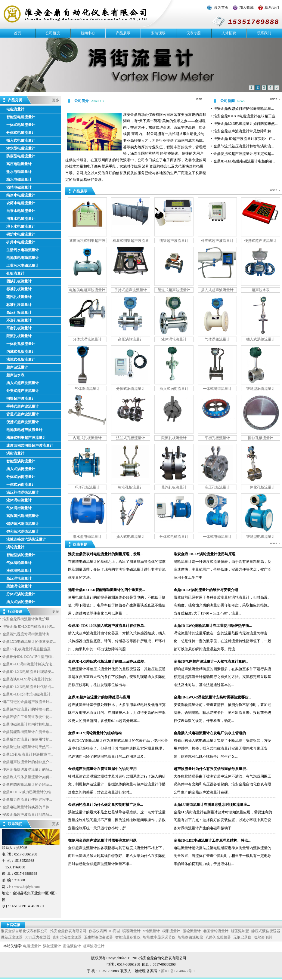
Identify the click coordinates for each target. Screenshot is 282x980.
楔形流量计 (171, 931)
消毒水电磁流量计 (21, 219)
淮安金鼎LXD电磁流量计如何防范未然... (246, 124)
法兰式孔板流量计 (21, 359)
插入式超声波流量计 (23, 383)
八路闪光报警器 (218, 937)
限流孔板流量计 (19, 336)
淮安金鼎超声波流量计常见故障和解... (244, 131)
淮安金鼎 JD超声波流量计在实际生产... (244, 139)
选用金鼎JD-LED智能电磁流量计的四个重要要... (107, 590)
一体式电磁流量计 (21, 125)
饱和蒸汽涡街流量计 (23, 532)
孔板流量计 (15, 273)
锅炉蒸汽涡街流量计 (23, 524)
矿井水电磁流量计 (21, 242)
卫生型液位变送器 (98, 937)
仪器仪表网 (98, 931)
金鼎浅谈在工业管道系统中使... (27, 717)
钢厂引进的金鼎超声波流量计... (27, 702)
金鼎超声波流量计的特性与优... (27, 709)
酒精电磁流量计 (19, 187)
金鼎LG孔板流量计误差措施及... (28, 649)
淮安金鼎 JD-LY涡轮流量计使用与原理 (205, 554)
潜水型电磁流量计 (21, 148)
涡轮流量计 (15, 547)
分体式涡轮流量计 (21, 594)
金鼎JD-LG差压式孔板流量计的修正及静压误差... (107, 661)
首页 (17, 33)
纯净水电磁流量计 (21, 195)
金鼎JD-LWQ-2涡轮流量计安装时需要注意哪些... (212, 697)
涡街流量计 (15, 453)
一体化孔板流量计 (21, 344)
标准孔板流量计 (19, 289)
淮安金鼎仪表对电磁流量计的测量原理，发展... (105, 554)
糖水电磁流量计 (19, 180)
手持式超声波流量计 (23, 406)
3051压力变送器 (38, 937)
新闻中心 (88, 33)
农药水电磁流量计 (21, 203)
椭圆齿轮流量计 (216, 931)
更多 (56, 100)
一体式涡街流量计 (21, 485)
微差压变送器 (12, 937)
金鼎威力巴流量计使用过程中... (27, 800)
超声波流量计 (17, 367)
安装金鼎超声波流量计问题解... (27, 815)
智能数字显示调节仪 (159, 937)
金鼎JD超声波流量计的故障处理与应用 (99, 697)
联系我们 (272, 8)
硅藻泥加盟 (240, 931)
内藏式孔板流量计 (21, 352)
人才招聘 (229, 33)
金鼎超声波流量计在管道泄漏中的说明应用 (102, 769)
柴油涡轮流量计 (19, 586)
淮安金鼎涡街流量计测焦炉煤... (27, 619)
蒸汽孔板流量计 (19, 297)
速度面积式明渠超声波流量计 (30, 445)
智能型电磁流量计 (21, 117)
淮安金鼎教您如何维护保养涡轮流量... (244, 109)
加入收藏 (246, 8)
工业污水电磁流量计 (23, 266)
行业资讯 (15, 611)
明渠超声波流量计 (21, 399)
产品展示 (123, 33)
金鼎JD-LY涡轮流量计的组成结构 (95, 733)
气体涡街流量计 (19, 508)
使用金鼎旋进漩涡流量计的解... (27, 769)
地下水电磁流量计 (21, 227)
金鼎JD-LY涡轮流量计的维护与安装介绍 (206, 590)
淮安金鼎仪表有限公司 (68, 931)
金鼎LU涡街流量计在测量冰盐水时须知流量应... (212, 805)
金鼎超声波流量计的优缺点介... (27, 762)
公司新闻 (228, 101)
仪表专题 (194, 33)
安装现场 (158, 33)
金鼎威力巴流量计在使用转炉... (27, 739)
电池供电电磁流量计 (23, 258)
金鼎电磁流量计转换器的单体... (27, 807)
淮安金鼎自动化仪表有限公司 (24, 931)
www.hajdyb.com (27, 887)
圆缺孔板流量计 (19, 281)
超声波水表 (15, 375)
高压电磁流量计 (19, 164)
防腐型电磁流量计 (21, 156)
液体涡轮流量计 (19, 571)
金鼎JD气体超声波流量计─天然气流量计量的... (211, 661)
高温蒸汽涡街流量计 (23, 516)
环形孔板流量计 (19, 320)
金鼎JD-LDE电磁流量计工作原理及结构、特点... (212, 840)
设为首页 (221, 8)
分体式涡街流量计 (21, 477)
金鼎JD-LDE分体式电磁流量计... (28, 694)
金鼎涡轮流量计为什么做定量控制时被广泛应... (105, 805)
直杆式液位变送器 (67, 937)
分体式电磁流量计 (21, 133)
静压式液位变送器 (266, 931)
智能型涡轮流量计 (21, 555)
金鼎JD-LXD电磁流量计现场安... (28, 672)
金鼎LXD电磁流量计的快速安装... (29, 642)
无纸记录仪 (242, 937)
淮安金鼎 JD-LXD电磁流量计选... (29, 627)
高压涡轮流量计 (19, 578)
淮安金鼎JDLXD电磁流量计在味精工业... (246, 116)
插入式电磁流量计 (21, 140)
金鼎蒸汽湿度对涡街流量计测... (27, 634)
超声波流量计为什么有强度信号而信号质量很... (211, 769)
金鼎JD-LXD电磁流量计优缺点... (28, 687)
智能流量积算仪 (128, 937)
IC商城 (115, 931)
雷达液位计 (72, 946)
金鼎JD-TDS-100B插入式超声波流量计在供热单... (107, 626)
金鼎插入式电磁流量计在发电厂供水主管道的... (211, 733)
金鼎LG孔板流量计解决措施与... (28, 754)
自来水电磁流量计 (21, 211)
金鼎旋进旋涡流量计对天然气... (27, 747)
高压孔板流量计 (19, 313)
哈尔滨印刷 (263, 937)
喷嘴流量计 (132, 931)
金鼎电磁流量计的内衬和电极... (27, 724)
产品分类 (15, 100)
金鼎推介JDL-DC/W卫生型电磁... (28, 657)
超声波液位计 (94, 946)
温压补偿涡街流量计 (23, 492)
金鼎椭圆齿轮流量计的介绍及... (27, 784)
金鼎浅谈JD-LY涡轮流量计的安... (28, 679)
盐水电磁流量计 (19, 172)
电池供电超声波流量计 (24, 430)
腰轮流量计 (192, 931)
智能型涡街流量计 (21, 461)
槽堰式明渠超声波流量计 (26, 438)
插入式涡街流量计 (21, 469)
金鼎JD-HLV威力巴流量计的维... (28, 792)
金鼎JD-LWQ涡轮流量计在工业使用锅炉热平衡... (213, 626)
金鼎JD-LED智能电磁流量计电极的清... (244, 161)
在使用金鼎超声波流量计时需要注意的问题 (102, 840)
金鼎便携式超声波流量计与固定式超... (244, 154)
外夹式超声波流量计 (23, 391)
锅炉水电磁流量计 (21, 234)
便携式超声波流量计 (23, 422)
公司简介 (82, 101)
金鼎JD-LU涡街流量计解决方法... (29, 664)
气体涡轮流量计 (19, 563)
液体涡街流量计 (19, 500)
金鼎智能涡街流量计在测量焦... (27, 732)
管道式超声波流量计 (23, 414)
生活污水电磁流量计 (23, 250)
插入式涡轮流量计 (21, 602)
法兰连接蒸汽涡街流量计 (26, 539)
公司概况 (53, 33)
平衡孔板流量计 (19, 328)
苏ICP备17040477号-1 (178, 971)
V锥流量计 (152, 931)
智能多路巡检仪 (191, 937)
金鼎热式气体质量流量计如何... (27, 777)
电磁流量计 (15, 109)
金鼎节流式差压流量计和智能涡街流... (244, 146)
